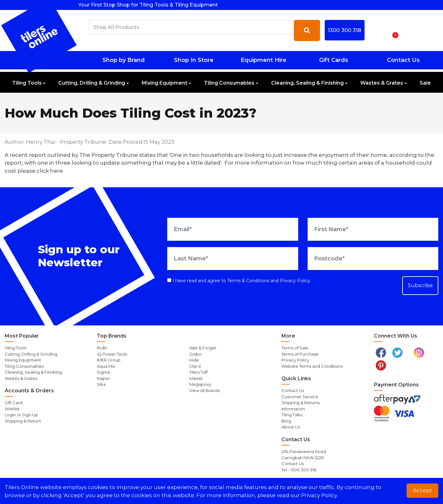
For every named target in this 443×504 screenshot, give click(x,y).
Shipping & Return (23, 421)
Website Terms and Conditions (312, 366)
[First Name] (373, 229)
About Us (291, 427)
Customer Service (300, 397)
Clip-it (195, 366)
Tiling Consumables (229, 83)
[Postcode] (373, 259)
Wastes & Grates (382, 83)
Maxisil (196, 378)
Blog (286, 421)
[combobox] (191, 27)
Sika (101, 384)
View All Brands (205, 390)
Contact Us (403, 60)
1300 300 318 (344, 30)
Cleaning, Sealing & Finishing (307, 83)
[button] (377, 30)
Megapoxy (200, 384)
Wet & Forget (203, 348)
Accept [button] (422, 490)
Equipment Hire (264, 60)
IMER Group (109, 360)
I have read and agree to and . (239, 281)
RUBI (102, 348)
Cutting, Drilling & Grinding (92, 83)
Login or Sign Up (21, 415)
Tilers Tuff (198, 372)
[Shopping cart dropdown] (393, 30)
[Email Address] (233, 229)
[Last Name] (233, 259)
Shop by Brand (124, 60)
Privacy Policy (295, 281)
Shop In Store (194, 60)
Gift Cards (334, 60)
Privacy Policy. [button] (319, 495)
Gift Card (14, 403)
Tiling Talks (292, 415)
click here (50, 171)
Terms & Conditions (248, 281)
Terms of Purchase (300, 354)
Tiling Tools (27, 83)
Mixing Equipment (165, 83)
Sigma (103, 372)
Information (293, 409)
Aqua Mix (106, 366)
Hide (194, 360)
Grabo (196, 354)
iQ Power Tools (112, 354)
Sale (425, 83)
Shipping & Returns (301, 403)
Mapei (103, 378)
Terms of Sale (295, 348)
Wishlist (12, 409)
